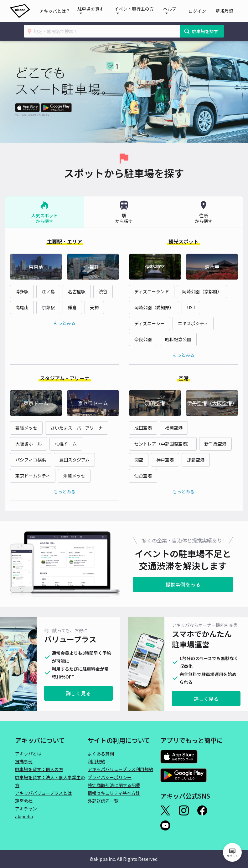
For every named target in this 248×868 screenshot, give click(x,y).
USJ (191, 307)
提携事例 (24, 761)
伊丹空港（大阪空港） (212, 403)
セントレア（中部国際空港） (163, 444)
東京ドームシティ (33, 476)
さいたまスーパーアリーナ (77, 428)
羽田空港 (155, 403)
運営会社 (24, 801)
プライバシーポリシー (110, 777)
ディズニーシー (150, 323)
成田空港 (143, 428)
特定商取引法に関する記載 (114, 785)
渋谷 (103, 291)
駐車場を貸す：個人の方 (39, 769)
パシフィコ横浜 (31, 460)
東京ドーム (36, 403)
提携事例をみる (183, 584)
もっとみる (65, 323)
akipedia (24, 816)
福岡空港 (174, 428)
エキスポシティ (193, 323)
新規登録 (227, 11)
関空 (139, 460)
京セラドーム (93, 403)
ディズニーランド (152, 291)
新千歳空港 (215, 444)
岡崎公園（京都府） (202, 291)
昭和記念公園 (178, 339)
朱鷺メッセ (74, 476)
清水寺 (212, 267)
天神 (94, 307)
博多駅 (22, 291)
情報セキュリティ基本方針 (114, 793)
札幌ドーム (66, 444)
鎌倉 (72, 307)
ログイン (204, 11)
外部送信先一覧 (103, 801)
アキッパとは (28, 754)
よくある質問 (101, 754)
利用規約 (96, 761)
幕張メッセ (26, 428)
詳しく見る (78, 693)
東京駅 (36, 267)
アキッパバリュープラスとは (43, 793)
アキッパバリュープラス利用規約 (120, 769)
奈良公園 (143, 339)
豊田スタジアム (74, 460)
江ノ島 (48, 291)
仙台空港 (143, 476)
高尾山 (22, 307)
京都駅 (48, 307)
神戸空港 (165, 460)
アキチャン (26, 809)
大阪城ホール (28, 444)
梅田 (93, 267)
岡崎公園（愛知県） (154, 307)
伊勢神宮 (155, 267)
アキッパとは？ (63, 11)
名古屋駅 (77, 291)
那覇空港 (196, 460)
